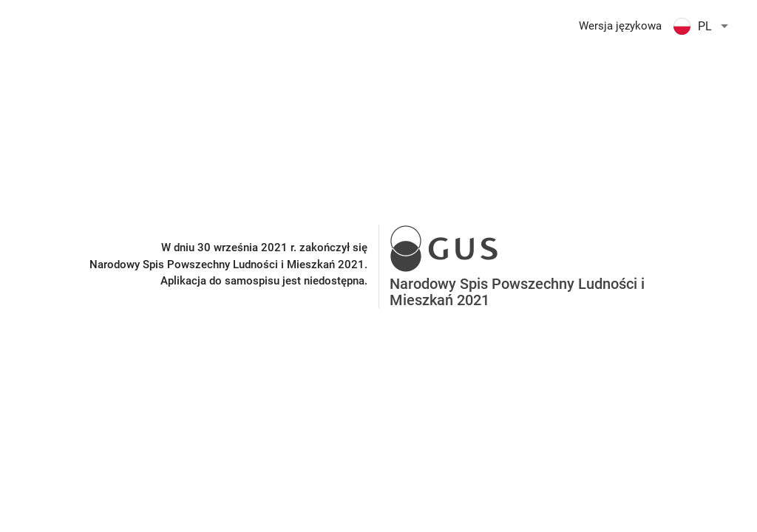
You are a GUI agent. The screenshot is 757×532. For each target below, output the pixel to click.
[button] (703, 26)
